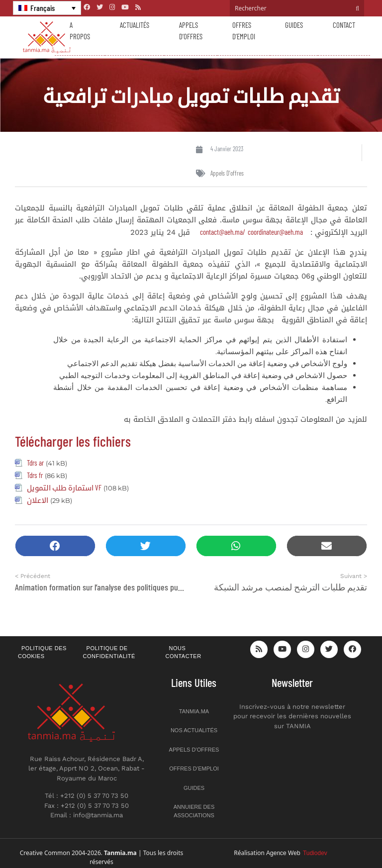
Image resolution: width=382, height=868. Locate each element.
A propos (80, 31)
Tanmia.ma (194, 711)
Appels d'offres (227, 173)
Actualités (135, 25)
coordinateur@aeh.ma (275, 232)
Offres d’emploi (244, 31)
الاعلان (38, 500)
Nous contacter (184, 652)
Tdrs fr (35, 475)
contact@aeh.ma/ (223, 232)
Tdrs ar (35, 463)
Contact (344, 25)
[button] (55, 546)
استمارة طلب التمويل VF (64, 487)
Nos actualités (194, 730)
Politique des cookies (42, 652)
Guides (294, 25)
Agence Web (297, 853)
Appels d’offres (191, 31)
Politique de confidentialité (109, 652)
